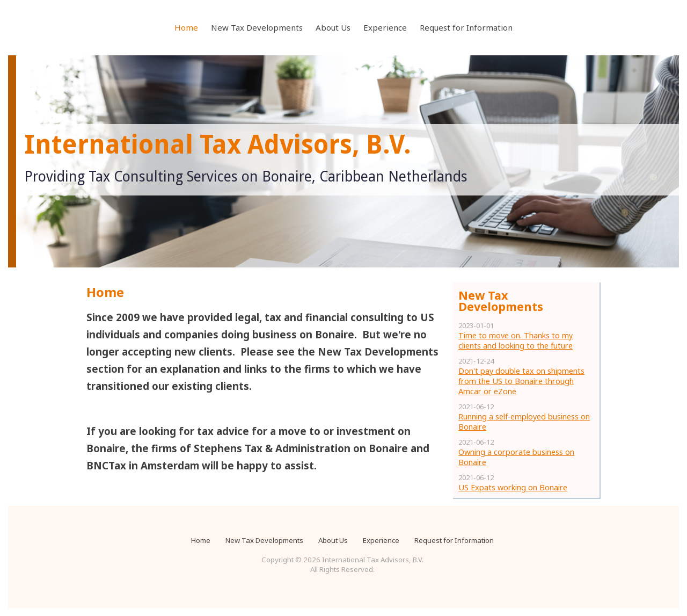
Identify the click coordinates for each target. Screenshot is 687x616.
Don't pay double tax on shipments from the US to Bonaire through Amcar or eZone (521, 381)
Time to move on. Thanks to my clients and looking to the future (516, 340)
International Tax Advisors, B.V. (218, 145)
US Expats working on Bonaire (513, 487)
